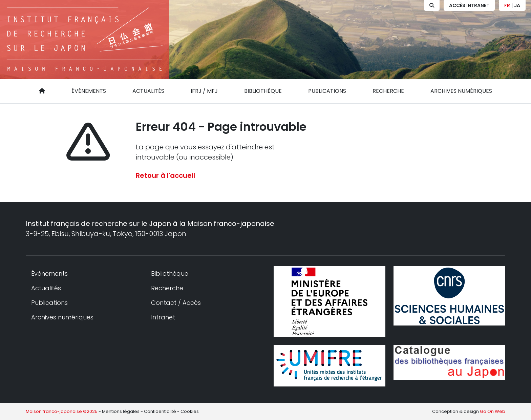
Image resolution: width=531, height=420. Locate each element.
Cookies (190, 411)
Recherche (388, 91)
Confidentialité (160, 411)
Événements (89, 91)
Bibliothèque (263, 91)
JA (517, 5)
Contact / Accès (176, 303)
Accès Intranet (469, 5)
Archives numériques (461, 91)
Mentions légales (121, 411)
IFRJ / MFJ (204, 91)
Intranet (163, 317)
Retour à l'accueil (165, 175)
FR (507, 5)
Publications (327, 91)
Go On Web (493, 411)
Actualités (148, 91)
